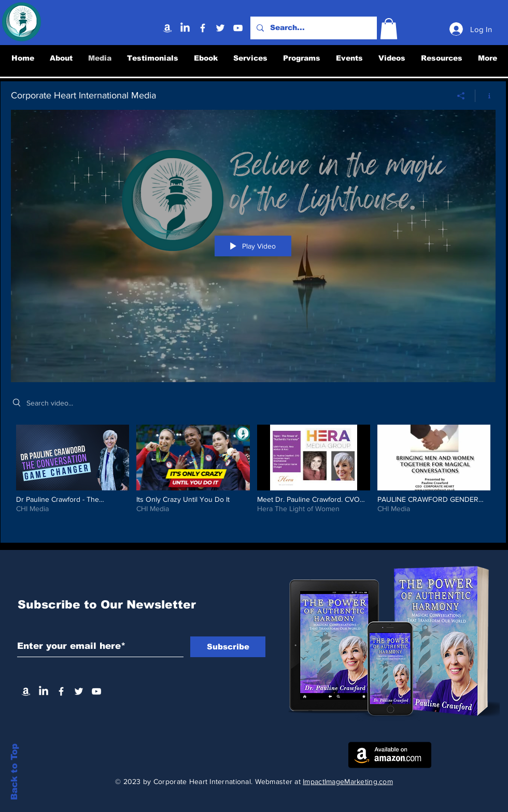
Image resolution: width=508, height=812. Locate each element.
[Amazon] (167, 28)
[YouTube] (238, 28)
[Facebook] (203, 28)
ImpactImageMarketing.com (348, 781)
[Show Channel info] (485, 95)
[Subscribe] (228, 647)
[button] (389, 29)
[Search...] (313, 28)
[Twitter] (220, 28)
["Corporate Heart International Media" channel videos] (253, 476)
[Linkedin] (185, 28)
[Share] (461, 95)
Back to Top (14, 771)
